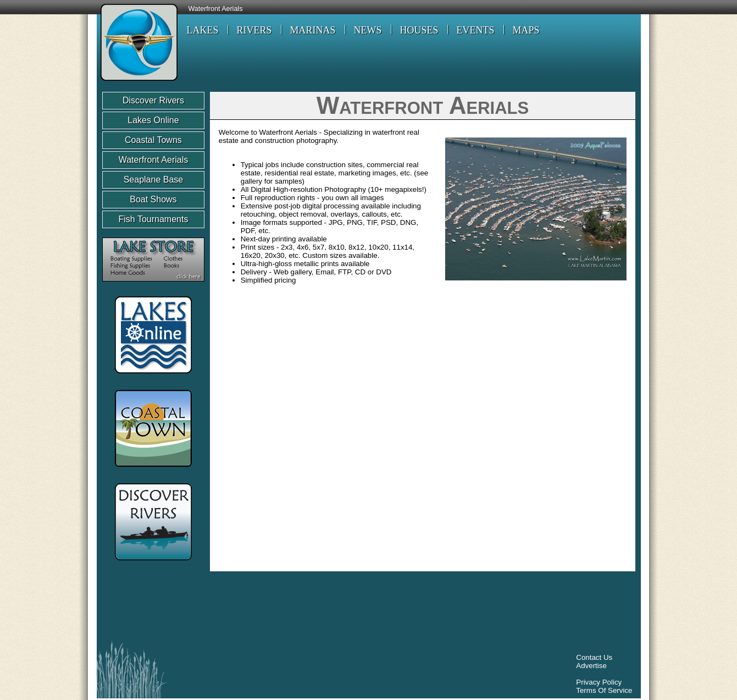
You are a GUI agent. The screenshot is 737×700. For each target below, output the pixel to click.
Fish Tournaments (154, 219)
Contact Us (594, 657)
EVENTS (476, 30)
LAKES (203, 30)
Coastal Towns (153, 140)
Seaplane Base (154, 180)
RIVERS (254, 30)
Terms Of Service (604, 690)
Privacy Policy (599, 682)
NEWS (368, 30)
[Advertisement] (302, 609)
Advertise (591, 666)
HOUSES (419, 30)
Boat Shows (153, 199)
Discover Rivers (153, 100)
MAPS (526, 30)
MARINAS (313, 30)
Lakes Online (153, 120)
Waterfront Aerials (216, 9)
